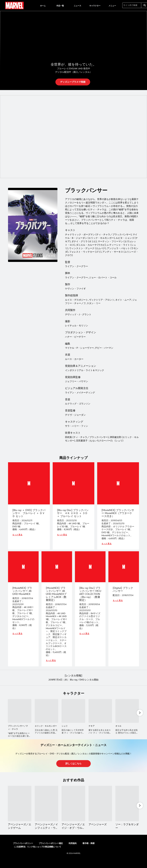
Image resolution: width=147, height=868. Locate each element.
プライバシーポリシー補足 (51, 852)
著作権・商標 (88, 852)
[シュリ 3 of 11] (73, 716)
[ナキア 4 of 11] (100, 716)
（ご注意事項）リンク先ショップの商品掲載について (37, 855)
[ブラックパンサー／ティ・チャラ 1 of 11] (20, 716)
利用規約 (73, 852)
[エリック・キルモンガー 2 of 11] (46, 716)
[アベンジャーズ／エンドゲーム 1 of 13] (20, 811)
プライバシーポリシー (23, 852)
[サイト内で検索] (132, 5)
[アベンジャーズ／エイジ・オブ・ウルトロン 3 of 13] (73, 811)
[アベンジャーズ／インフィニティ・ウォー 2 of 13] (46, 811)
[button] (73, 87)
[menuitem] (43, 5)
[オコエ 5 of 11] (127, 716)
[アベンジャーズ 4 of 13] (100, 811)
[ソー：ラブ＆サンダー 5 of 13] (127, 811)
